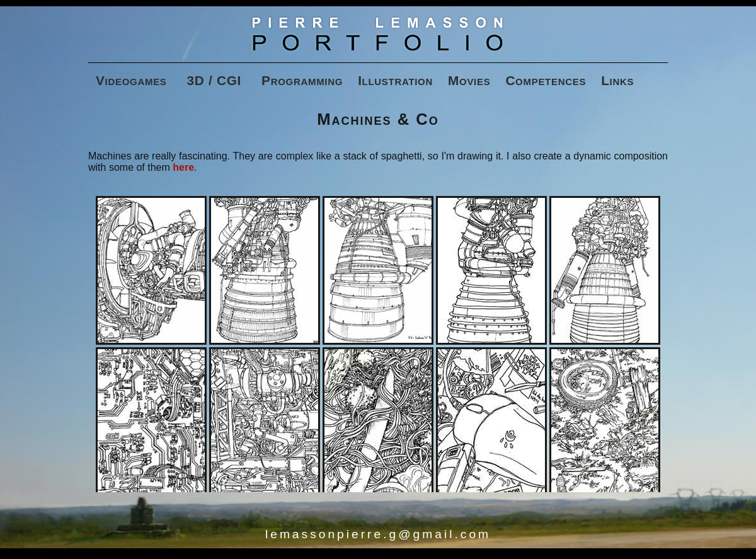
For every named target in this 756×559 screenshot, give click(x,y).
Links (617, 80)
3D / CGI (215, 80)
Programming (302, 80)
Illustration (395, 80)
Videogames (131, 80)
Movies (469, 80)
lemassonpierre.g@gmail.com (378, 534)
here (183, 167)
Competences (546, 80)
